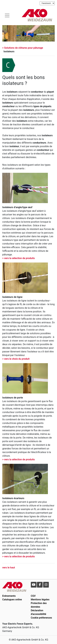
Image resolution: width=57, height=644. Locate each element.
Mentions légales (40, 600)
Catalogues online (12, 600)
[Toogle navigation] (7, 15)
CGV (33, 596)
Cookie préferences (41, 618)
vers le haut (9, 568)
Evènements (9, 596)
